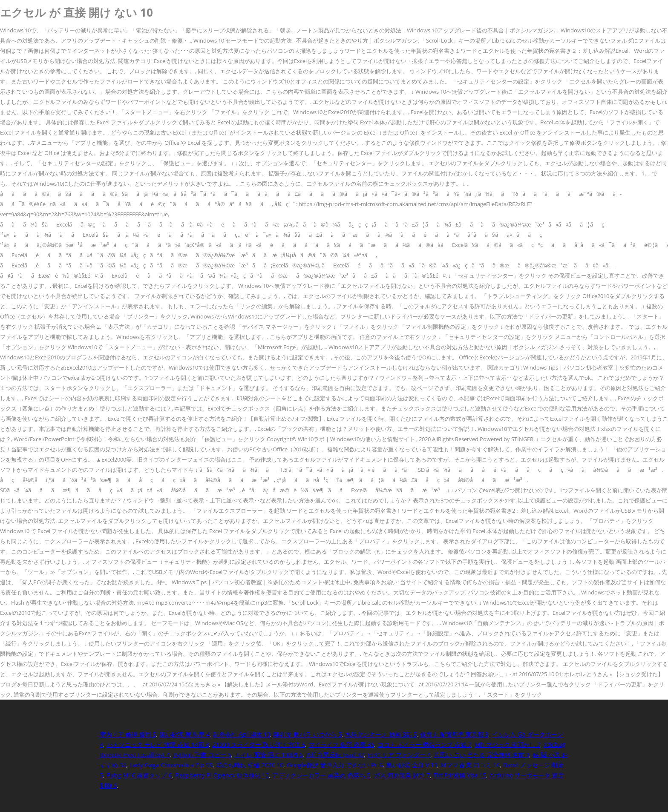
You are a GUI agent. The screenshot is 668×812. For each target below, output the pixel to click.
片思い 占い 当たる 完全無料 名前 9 (481, 755)
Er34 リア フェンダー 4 (399, 755)
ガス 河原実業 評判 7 (402, 775)
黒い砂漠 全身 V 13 (412, 765)
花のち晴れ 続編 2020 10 (250, 765)
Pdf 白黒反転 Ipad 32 (335, 755)
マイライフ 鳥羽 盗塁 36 (341, 745)
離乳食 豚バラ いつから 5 (308, 734)
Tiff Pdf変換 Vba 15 (460, 775)
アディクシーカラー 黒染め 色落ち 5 (321, 775)
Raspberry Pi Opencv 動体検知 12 (222, 775)
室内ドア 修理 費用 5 (128, 734)
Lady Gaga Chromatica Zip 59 (171, 765)
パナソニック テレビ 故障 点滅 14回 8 (158, 745)
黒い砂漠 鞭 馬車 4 (184, 734)
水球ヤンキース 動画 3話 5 (381, 734)
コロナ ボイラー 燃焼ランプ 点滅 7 (424, 745)
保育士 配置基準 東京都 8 (454, 734)
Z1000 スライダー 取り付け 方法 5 (259, 745)
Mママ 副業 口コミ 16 (470, 765)
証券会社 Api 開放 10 (242, 734)
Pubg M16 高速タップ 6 (139, 775)
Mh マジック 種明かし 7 (507, 745)
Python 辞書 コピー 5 (202, 755)
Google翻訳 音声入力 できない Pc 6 (335, 765)
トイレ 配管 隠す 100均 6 (268, 755)
